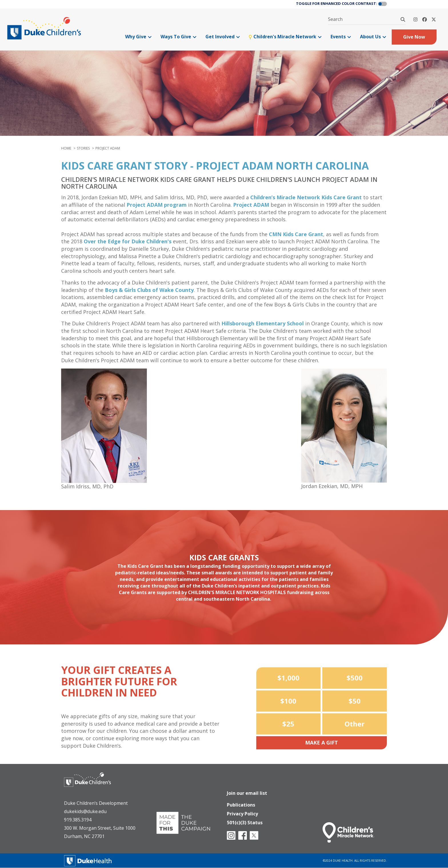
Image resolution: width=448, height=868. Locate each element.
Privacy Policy (242, 812)
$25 (288, 724)
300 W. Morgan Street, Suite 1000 (100, 828)
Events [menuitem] (341, 37)
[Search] (403, 19)
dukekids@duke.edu (85, 811)
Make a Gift (322, 742)
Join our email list (247, 791)
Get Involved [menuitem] (223, 37)
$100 (288, 701)
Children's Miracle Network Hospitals (237, 592)
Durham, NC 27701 (84, 836)
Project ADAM (251, 205)
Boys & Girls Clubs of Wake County (149, 290)
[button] (382, 4)
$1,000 (288, 678)
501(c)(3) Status (245, 822)
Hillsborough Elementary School (263, 323)
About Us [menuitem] (373, 37)
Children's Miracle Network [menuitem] (285, 37)
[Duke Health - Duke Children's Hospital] (93, 784)
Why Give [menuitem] (138, 37)
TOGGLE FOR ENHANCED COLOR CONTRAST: (337, 3)
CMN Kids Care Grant (296, 234)
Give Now (414, 37)
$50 (355, 701)
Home (66, 148)
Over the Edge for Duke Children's (128, 241)
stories (83, 148)
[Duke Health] (88, 860)
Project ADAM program (157, 205)
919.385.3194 (78, 820)
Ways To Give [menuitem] (178, 37)
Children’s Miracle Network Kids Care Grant (306, 197)
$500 (355, 678)
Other (355, 724)
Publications (241, 803)
